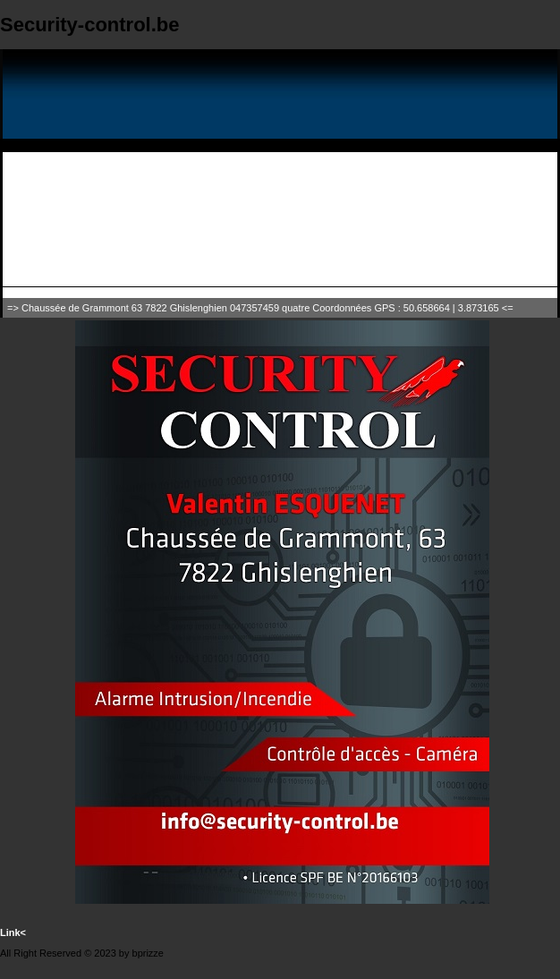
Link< (13, 932)
